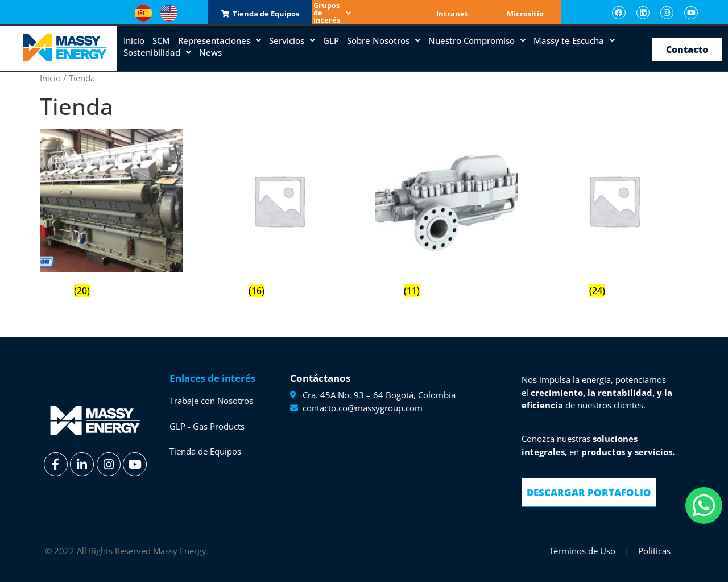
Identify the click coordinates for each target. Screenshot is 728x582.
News (210, 52)
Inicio (134, 40)
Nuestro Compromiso (477, 40)
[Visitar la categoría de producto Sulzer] (446, 215)
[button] (364, 13)
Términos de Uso (582, 550)
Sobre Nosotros (384, 40)
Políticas (654, 550)
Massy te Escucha (574, 40)
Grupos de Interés (364, 13)
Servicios (292, 40)
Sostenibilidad (157, 52)
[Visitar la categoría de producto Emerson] (279, 215)
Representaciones (220, 40)
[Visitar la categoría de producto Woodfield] (614, 215)
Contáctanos (320, 377)
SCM (161, 40)
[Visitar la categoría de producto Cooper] (111, 215)
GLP (331, 40)
